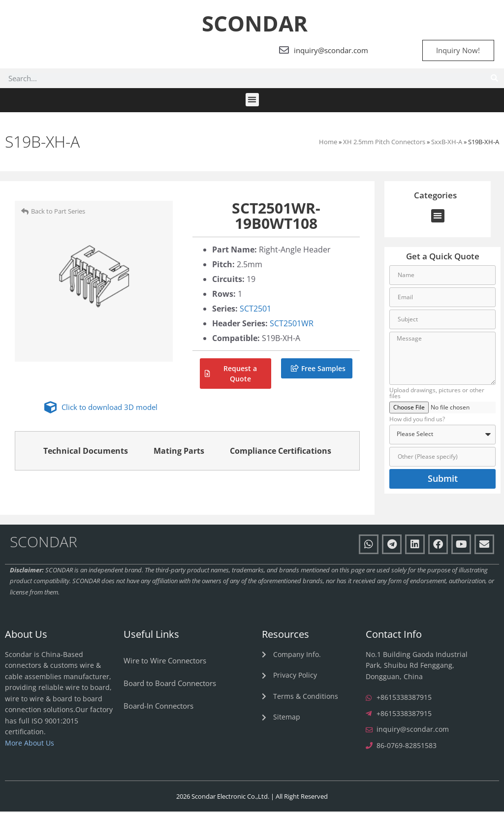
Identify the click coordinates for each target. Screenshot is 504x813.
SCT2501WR (292, 325)
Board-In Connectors (158, 707)
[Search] (494, 80)
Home (328, 143)
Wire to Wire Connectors (165, 661)
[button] (252, 101)
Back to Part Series (58, 213)
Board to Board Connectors (170, 684)
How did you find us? (417, 421)
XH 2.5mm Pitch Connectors (384, 143)
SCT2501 (255, 310)
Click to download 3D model (110, 408)
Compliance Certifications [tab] (281, 452)
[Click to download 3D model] (50, 409)
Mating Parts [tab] (179, 452)
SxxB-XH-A (447, 143)
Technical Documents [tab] (86, 452)
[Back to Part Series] (25, 212)
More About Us (30, 744)
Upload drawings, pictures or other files (437, 395)
